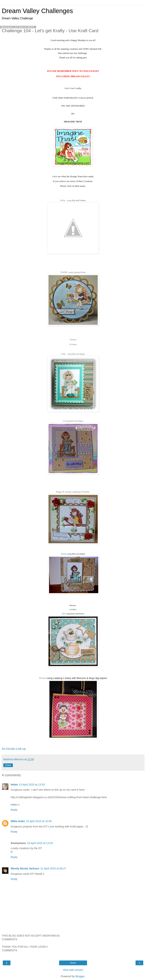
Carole (64, 272)
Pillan (64, 614)
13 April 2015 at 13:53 (32, 785)
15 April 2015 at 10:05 (39, 821)
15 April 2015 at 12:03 (40, 843)
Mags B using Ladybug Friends (73, 492)
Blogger (80, 976)
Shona (42, 678)
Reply (14, 810)
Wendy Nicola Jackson (25, 868)
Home (73, 963)
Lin (64, 421)
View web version (73, 970)
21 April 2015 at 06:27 (53, 868)
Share (8, 765)
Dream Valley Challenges (37, 11)
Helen (14, 785)
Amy (63, 200)
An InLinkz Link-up (14, 749)
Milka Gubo (18, 821)
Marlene (64, 554)
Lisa (63, 354)
